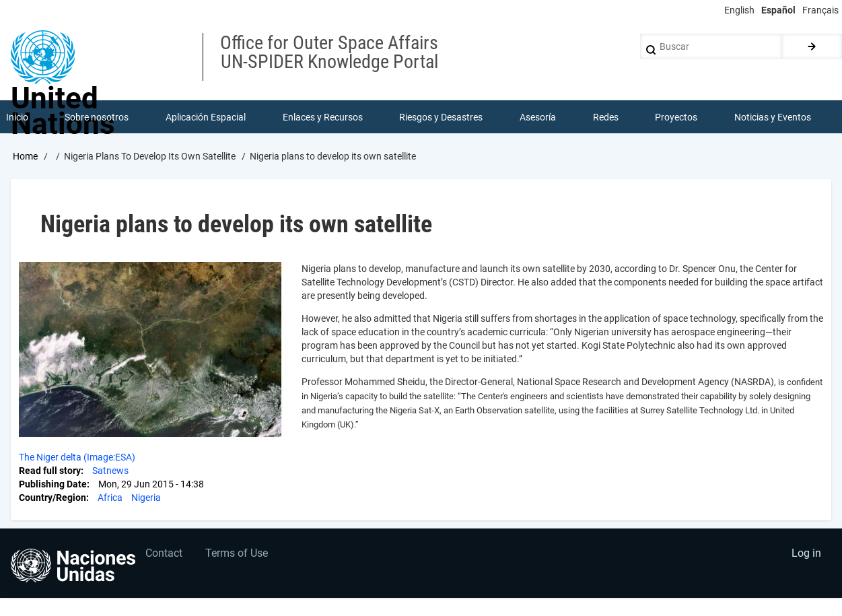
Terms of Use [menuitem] (238, 555)
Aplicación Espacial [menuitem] (206, 117)
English (739, 10)
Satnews (110, 471)
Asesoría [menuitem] (538, 117)
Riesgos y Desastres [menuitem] (442, 117)
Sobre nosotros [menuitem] (97, 117)
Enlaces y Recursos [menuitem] (323, 117)
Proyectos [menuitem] (677, 117)
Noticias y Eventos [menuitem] (773, 117)
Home (25, 157)
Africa (110, 498)
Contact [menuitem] (165, 555)
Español (778, 10)
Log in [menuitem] (806, 555)
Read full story (50, 471)
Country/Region (52, 498)
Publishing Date (53, 485)
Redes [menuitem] (606, 117)
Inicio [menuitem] (17, 117)
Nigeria (146, 498)
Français (820, 10)
